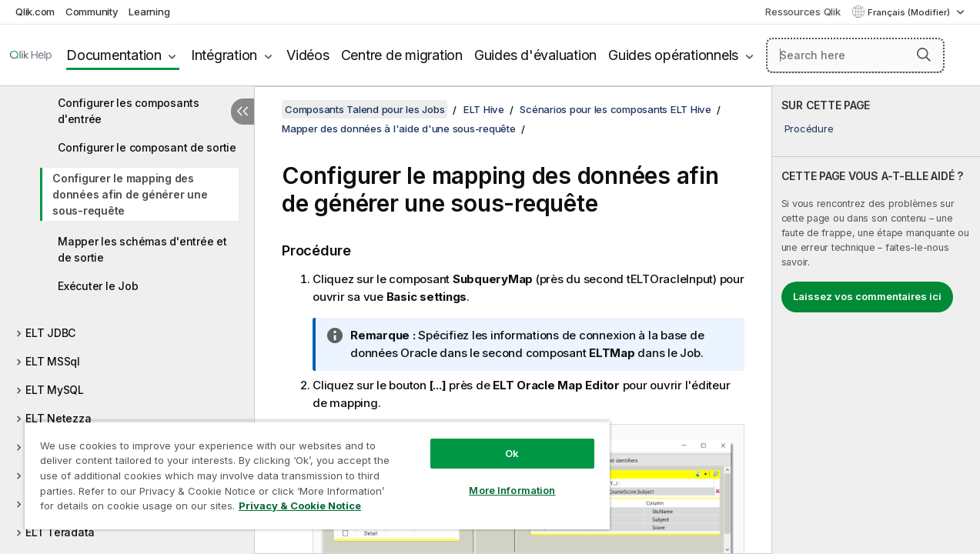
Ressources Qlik (803, 12)
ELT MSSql (53, 361)
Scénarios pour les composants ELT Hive (615, 109)
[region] (309, 469)
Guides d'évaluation (535, 55)
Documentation (114, 55)
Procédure (809, 128)
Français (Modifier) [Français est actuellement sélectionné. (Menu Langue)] (910, 12)
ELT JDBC (50, 333)
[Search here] (855, 55)
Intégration (224, 55)
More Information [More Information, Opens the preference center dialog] (498, 479)
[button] (924, 55)
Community (92, 12)
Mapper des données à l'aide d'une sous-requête (399, 128)
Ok (498, 442)
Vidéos (308, 55)
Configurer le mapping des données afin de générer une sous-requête (130, 194)
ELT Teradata (60, 532)
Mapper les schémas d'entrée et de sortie (142, 249)
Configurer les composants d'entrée (129, 111)
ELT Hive (484, 109)
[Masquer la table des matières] (242, 112)
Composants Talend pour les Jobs (365, 109)
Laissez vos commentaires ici (867, 296)
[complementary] (876, 320)
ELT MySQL (55, 390)
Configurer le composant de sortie (147, 147)
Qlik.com (35, 12)
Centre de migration (402, 55)
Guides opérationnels (673, 55)
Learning (149, 12)
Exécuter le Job (98, 286)
